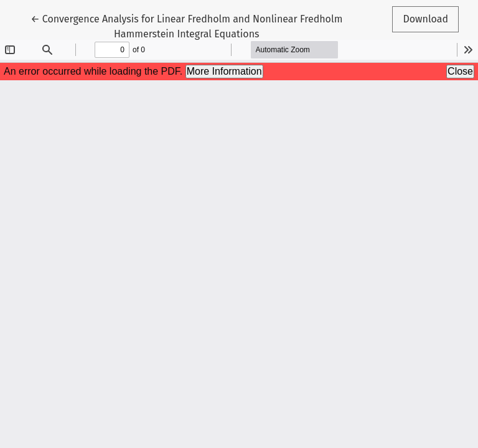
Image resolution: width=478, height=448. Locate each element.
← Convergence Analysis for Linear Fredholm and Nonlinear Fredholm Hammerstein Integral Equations (186, 26)
